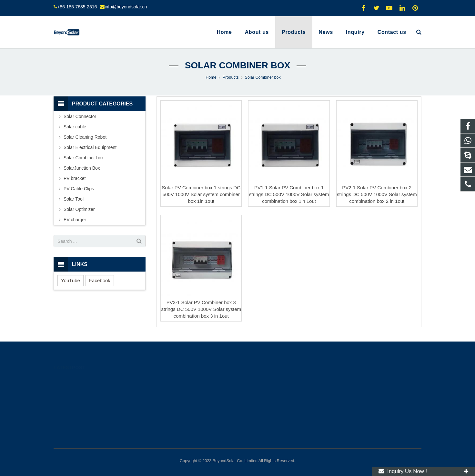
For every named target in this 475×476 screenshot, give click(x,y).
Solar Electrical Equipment (90, 147)
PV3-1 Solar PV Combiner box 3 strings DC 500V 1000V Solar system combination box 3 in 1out (201, 309)
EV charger (75, 220)
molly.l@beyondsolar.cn (269, 407)
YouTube (71, 280)
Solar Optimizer (79, 209)
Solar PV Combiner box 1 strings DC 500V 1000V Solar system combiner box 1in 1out (201, 194)
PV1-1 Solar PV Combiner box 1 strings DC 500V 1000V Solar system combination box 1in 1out (289, 194)
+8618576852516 (264, 379)
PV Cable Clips (79, 189)
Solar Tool (74, 199)
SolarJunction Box (82, 168)
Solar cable (75, 127)
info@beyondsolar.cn (126, 7)
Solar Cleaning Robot (85, 137)
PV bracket (75, 178)
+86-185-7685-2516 (77, 7)
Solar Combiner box (238, 65)
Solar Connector (80, 116)
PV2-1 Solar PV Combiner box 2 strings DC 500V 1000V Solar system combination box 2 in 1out (377, 194)
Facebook (100, 280)
